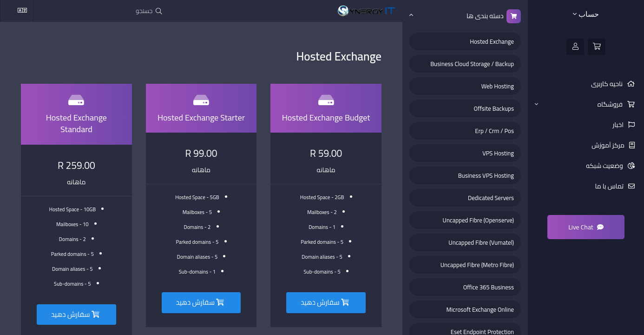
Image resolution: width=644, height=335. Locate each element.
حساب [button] (586, 14)
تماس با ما (610, 186)
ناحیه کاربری (608, 84)
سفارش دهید (325, 302)
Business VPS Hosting (486, 175)
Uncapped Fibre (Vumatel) (481, 242)
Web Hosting (498, 86)
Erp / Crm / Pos (494, 131)
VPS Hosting (498, 153)
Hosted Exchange (492, 41)
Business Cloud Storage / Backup (472, 64)
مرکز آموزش (609, 145)
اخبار (619, 125)
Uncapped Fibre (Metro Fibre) (477, 265)
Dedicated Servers (491, 198)
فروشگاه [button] (579, 104)
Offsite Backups (494, 108)
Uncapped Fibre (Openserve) (478, 220)
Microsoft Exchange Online (480, 309)
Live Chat (586, 227)
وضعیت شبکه (605, 166)
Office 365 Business (489, 287)
